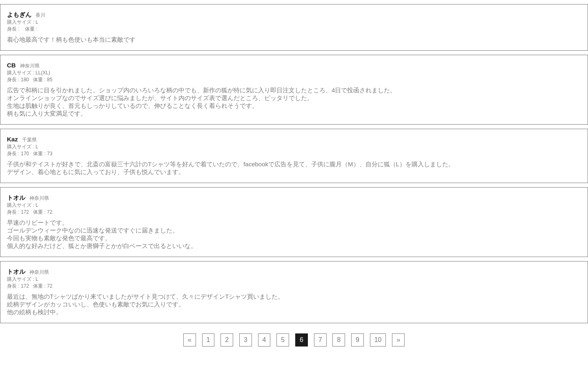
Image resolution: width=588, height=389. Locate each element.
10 (378, 340)
